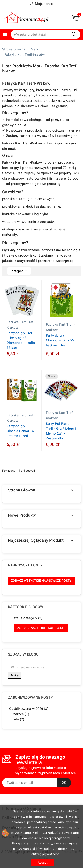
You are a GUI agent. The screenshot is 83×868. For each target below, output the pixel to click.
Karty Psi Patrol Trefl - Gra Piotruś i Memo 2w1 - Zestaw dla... (61, 431)
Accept (43, 863)
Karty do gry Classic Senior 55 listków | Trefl (20, 431)
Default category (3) (27, 618)
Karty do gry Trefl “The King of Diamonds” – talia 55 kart (21, 340)
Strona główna (22, 490)
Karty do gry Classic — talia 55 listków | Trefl (60, 340)
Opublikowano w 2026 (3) (29, 709)
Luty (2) (18, 719)
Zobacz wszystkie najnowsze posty (41, 581)
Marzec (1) (21, 714)
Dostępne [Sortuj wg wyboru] (19, 271)
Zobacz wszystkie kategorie (41, 628)
